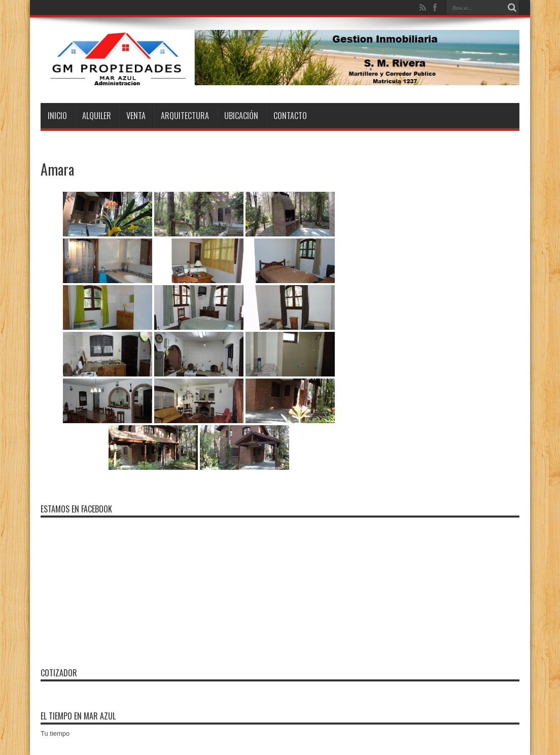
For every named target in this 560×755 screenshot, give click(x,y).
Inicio (57, 116)
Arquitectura (185, 116)
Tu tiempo (55, 733)
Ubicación (241, 116)
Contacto (290, 116)
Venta (136, 116)
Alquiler (97, 116)
